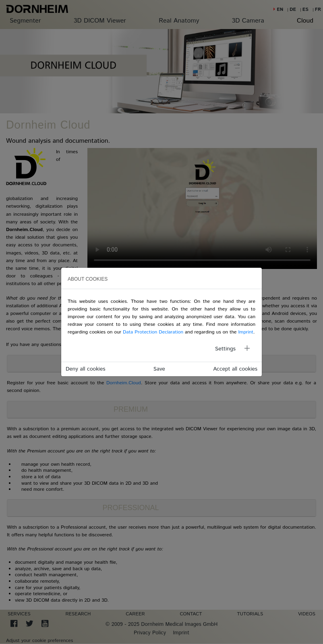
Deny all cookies (85, 369)
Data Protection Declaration (153, 332)
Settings (225, 349)
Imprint (245, 332)
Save (159, 369)
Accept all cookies (235, 369)
